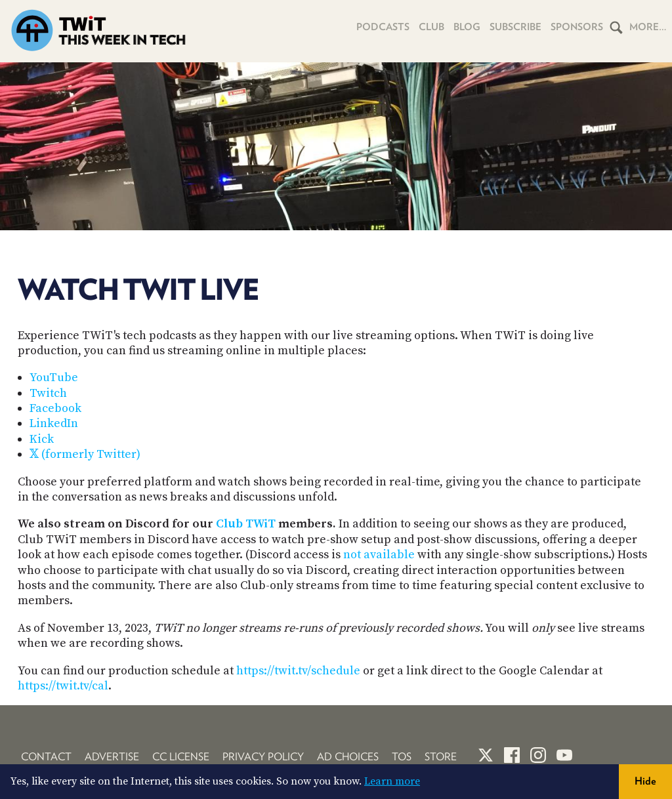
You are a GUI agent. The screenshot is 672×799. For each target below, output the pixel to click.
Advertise (112, 757)
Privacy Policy (263, 757)
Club (431, 27)
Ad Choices (348, 757)
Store (441, 757)
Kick (42, 439)
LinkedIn (54, 423)
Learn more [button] (392, 781)
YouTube (54, 378)
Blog (467, 27)
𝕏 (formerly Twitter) (85, 454)
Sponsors (577, 27)
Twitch (48, 393)
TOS (402, 757)
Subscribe (515, 27)
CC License (181, 757)
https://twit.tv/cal (63, 686)
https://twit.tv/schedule (298, 671)
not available (379, 555)
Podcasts (383, 27)
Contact (46, 757)
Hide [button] (645, 781)
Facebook (55, 408)
